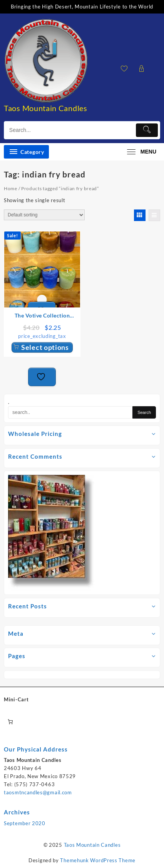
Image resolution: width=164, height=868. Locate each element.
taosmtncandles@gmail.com (38, 792)
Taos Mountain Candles (46, 108)
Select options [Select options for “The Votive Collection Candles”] (45, 347)
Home (11, 188)
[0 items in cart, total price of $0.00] (10, 722)
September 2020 (25, 823)
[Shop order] (44, 215)
